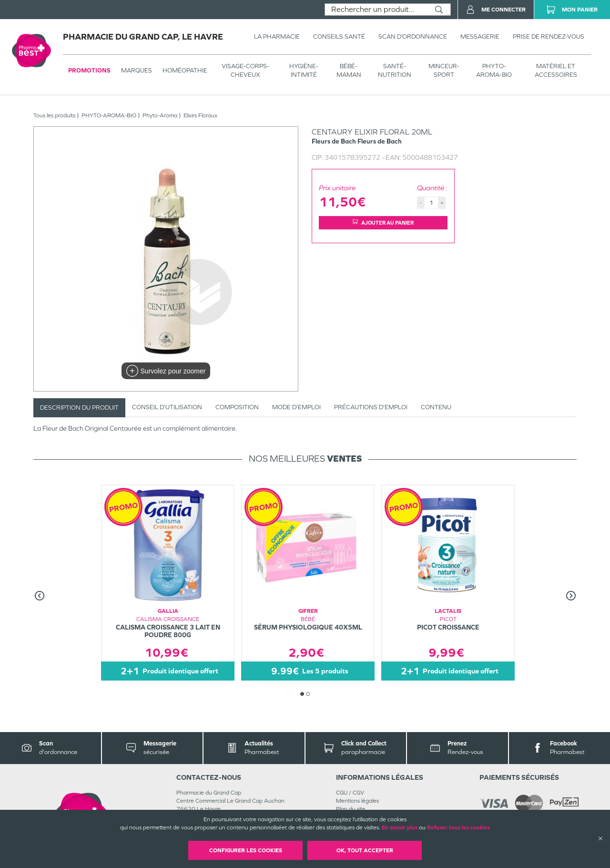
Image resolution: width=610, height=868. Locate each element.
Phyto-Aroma (160, 115)
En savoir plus (400, 827)
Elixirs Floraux (200, 115)
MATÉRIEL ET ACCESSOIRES (556, 70)
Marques (137, 70)
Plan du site (351, 809)
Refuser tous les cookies (458, 827)
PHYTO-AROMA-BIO (494, 70)
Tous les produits (54, 115)
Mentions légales (357, 801)
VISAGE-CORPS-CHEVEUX (245, 70)
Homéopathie (185, 70)
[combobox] (376, 10)
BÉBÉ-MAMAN (349, 70)
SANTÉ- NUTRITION (395, 70)
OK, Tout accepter (365, 850)
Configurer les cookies (246, 850)
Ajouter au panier (383, 222)
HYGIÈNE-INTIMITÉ (304, 70)
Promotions (89, 70)
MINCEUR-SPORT (444, 70)
